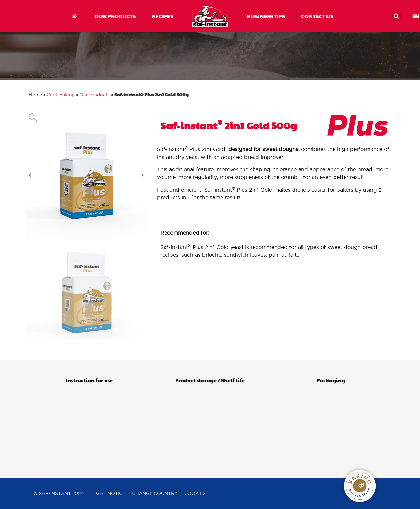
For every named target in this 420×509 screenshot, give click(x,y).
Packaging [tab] (331, 380)
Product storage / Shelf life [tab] (210, 380)
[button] (397, 16)
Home (35, 95)
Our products (95, 95)
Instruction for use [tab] (89, 380)
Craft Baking (61, 95)
